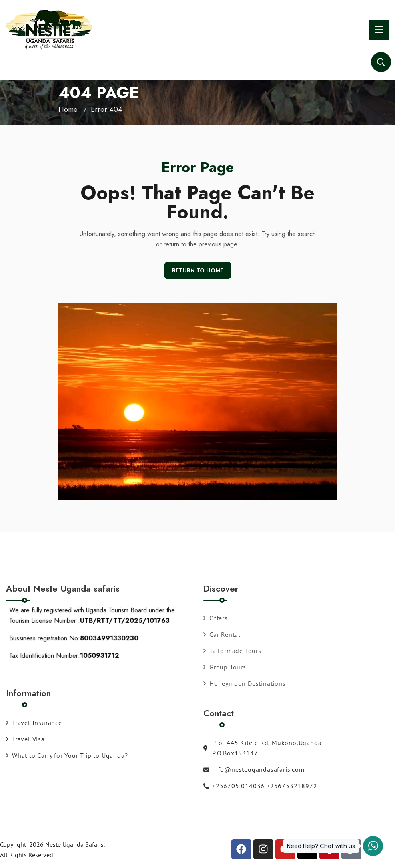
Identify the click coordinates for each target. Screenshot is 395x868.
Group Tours (225, 667)
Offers (216, 618)
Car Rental (222, 634)
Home (68, 109)
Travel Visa (25, 739)
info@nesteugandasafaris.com (254, 769)
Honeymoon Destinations (245, 683)
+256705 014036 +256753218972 (260, 786)
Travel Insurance (34, 723)
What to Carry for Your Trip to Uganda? (67, 755)
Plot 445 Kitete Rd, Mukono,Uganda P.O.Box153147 (262, 748)
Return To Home (198, 270)
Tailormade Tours (232, 651)
